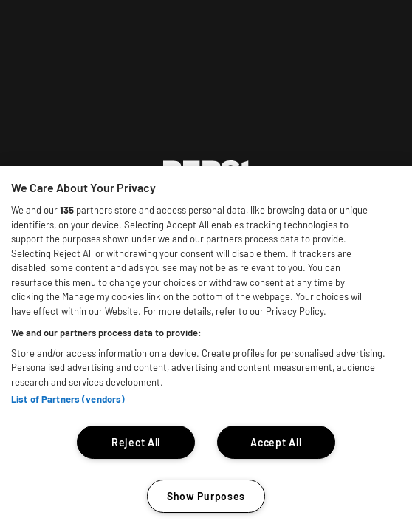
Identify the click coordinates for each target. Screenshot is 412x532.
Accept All (276, 442)
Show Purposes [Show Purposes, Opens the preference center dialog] (206, 496)
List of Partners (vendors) (68, 399)
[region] (206, 349)
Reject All (136, 442)
